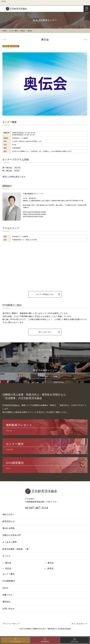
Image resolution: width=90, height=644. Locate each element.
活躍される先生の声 (12, 535)
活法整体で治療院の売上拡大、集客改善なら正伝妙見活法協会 (48, 629)
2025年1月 (15, 46)
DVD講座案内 (9, 581)
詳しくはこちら (45, 332)
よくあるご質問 (9, 542)
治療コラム (7, 595)
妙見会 (51, 568)
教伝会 (8, 563)
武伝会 (8, 568)
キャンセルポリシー (80, 624)
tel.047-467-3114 (37, 508)
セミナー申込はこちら (45, 294)
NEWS (5, 588)
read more (45, 356)
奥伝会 (6, 46)
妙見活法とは (8, 521)
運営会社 (6, 602)
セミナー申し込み (15, 642)
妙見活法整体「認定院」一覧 (16, 549)
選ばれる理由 (8, 528)
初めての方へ (8, 514)
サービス (6, 556)
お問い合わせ (75, 642)
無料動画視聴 (45, 642)
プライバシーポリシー (11, 624)
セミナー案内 (8, 574)
